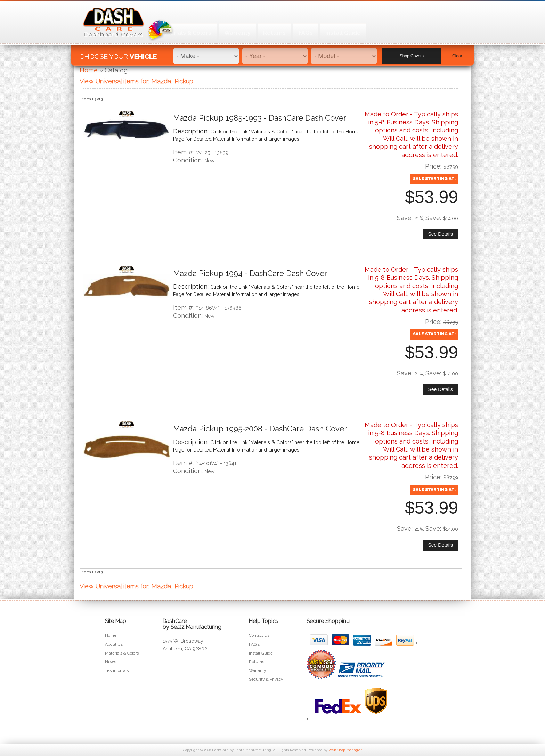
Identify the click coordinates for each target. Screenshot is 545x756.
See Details (440, 234)
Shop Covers (412, 52)
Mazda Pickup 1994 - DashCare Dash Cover (250, 273)
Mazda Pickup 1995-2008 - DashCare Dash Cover (260, 429)
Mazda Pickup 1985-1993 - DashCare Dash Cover (260, 118)
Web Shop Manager (345, 750)
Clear (457, 52)
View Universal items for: (136, 81)
